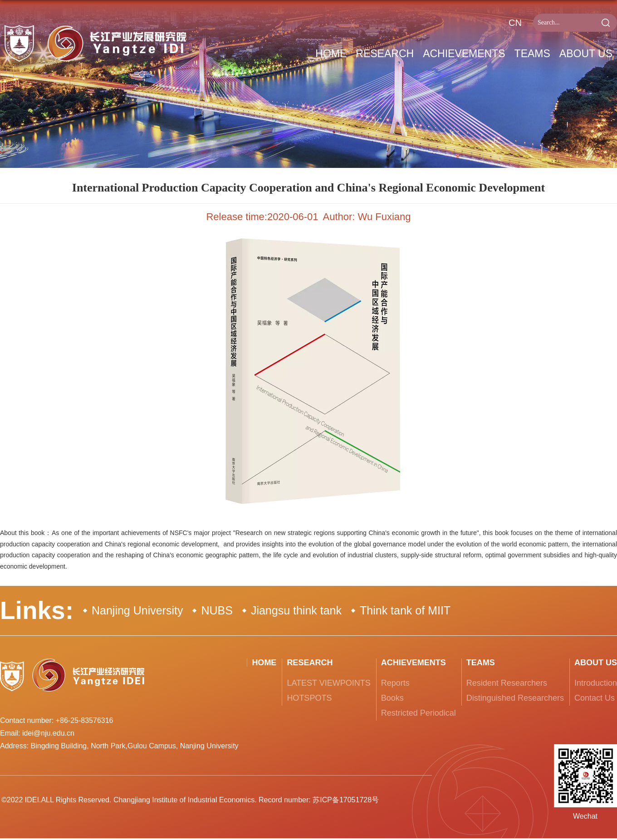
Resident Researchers (507, 683)
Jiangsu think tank (296, 610)
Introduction (596, 683)
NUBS (217, 610)
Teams (532, 54)
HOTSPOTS (309, 698)
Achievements (464, 54)
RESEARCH (385, 54)
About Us (586, 54)
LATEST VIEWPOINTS (328, 683)
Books (392, 698)
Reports (395, 683)
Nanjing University (137, 610)
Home (331, 54)
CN (515, 23)
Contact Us (595, 698)
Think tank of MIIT (405, 610)
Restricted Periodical (419, 713)
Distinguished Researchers (515, 698)
